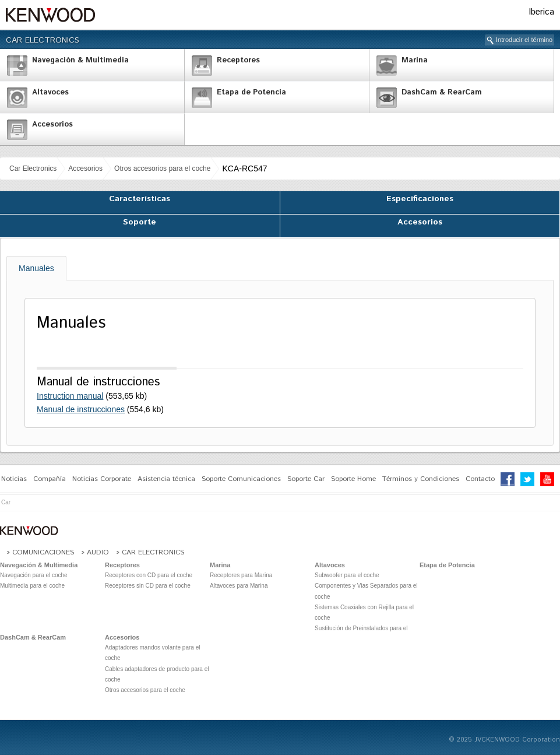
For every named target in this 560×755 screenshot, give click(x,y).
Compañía (50, 479)
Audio (98, 552)
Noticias (14, 479)
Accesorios (85, 168)
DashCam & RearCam (33, 637)
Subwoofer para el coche (347, 575)
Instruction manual (70, 396)
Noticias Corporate (102, 479)
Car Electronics (43, 40)
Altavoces (330, 565)
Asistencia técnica (166, 479)
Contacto (480, 479)
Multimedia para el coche (32, 586)
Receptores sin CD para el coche (148, 586)
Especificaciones (420, 199)
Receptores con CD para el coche (149, 575)
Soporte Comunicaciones (241, 479)
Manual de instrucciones (81, 409)
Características (140, 199)
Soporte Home (353, 479)
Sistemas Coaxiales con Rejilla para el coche (364, 612)
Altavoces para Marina (239, 586)
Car (6, 502)
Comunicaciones (43, 552)
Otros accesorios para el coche (162, 168)
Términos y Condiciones (421, 479)
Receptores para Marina (241, 575)
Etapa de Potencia (447, 565)
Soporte (140, 222)
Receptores (122, 565)
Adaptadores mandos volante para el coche (152, 653)
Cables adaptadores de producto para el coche (157, 674)
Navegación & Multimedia (39, 565)
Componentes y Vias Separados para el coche (366, 591)
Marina (220, 565)
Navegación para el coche (34, 575)
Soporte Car (306, 479)
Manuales (36, 268)
